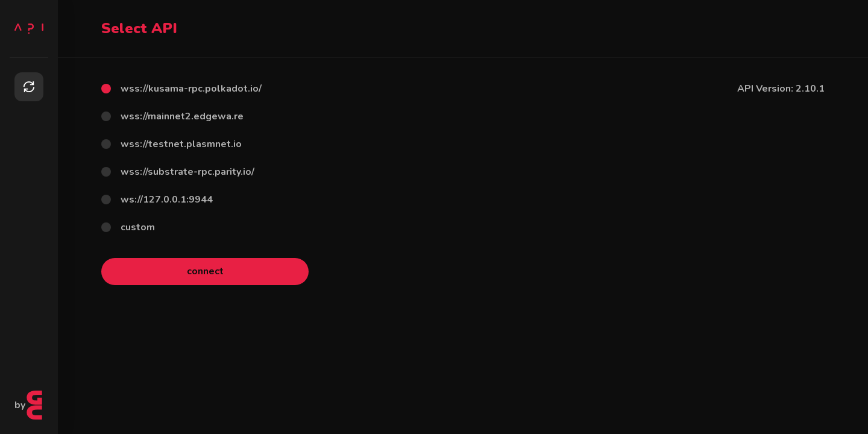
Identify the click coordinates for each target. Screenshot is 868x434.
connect (205, 271)
